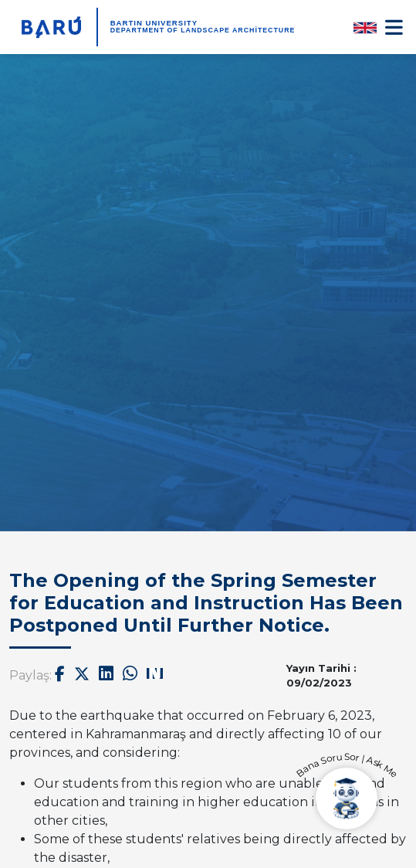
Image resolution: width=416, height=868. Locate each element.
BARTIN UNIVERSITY (154, 23)
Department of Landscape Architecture (203, 30)
